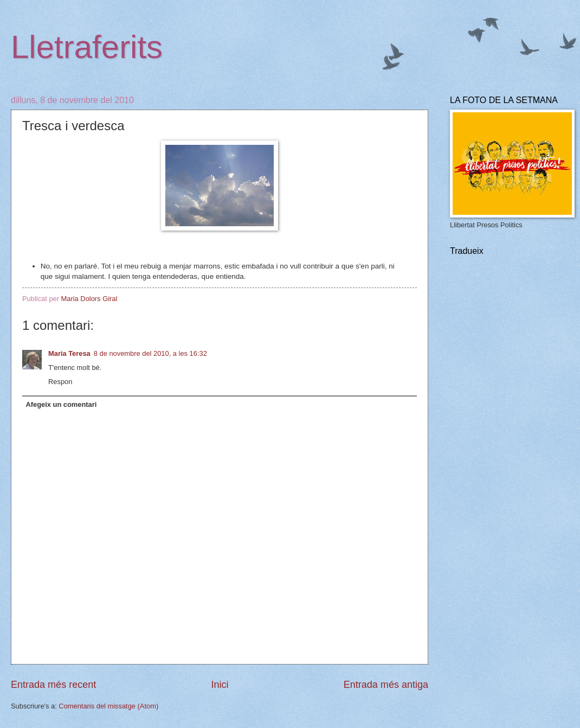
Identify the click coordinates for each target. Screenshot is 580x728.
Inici (220, 685)
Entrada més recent (53, 685)
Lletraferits (87, 47)
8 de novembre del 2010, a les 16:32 (150, 353)
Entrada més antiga (386, 685)
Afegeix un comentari (61, 404)
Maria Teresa (69, 353)
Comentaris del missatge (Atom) (108, 706)
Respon (60, 382)
